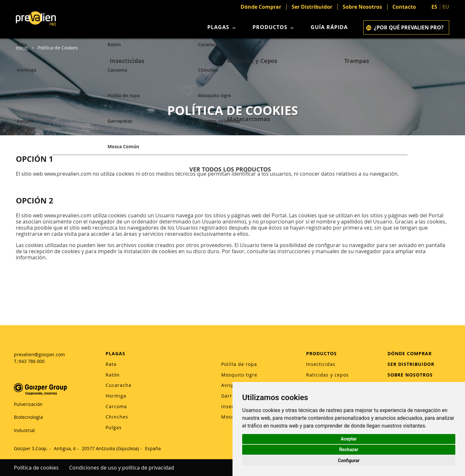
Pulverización (28, 404)
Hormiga (116, 396)
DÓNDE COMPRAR (410, 353)
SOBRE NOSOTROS (410, 375)
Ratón (113, 375)
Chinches (117, 417)
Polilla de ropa (239, 364)
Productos (274, 27)
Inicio (22, 48)
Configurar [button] (349, 460)
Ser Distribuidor (312, 7)
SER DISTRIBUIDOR (411, 364)
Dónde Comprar (261, 7)
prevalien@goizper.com (39, 354)
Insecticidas (321, 364)
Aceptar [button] (349, 439)
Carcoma (116, 406)
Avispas (231, 385)
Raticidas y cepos (327, 375)
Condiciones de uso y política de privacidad (122, 468)
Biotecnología (28, 417)
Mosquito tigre (239, 375)
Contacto (404, 7)
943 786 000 (32, 361)
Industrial (24, 430)
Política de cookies (36, 468)
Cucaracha (119, 385)
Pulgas (114, 427)
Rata (111, 364)
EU (446, 7)
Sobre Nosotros (362, 7)
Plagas (222, 27)
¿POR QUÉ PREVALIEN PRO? (405, 27)
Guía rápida (329, 27)
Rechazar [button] (349, 450)
